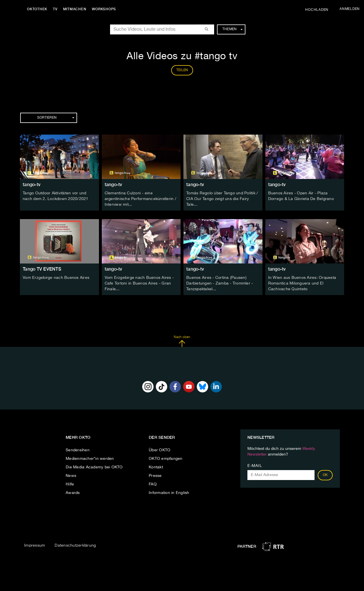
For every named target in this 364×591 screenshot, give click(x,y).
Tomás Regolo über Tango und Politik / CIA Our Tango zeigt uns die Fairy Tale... (222, 199)
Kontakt (156, 467)
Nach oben (182, 341)
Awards (73, 493)
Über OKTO (160, 450)
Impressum (35, 545)
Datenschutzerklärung (75, 545)
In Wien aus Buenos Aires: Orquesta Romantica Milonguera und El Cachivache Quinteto (302, 283)
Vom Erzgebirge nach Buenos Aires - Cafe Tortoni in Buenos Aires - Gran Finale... (139, 283)
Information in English (169, 493)
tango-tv (32, 185)
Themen (232, 29)
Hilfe (70, 484)
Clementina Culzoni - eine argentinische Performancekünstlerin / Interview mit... (140, 199)
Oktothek (37, 9)
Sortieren (56, 118)
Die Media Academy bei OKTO (94, 467)
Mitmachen (75, 9)
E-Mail (255, 466)
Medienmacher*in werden (90, 459)
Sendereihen (78, 450)
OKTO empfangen (166, 459)
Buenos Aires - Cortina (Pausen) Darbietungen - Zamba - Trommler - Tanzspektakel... (220, 283)
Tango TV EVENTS (42, 269)
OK (325, 475)
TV (55, 9)
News (71, 476)
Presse (155, 476)
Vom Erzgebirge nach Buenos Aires (56, 278)
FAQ (153, 484)
